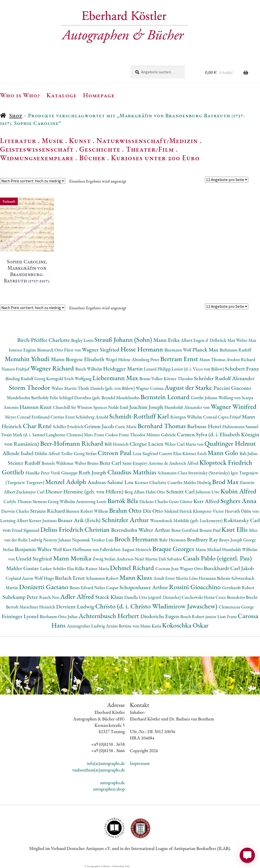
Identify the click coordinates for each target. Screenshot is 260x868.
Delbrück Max (223, 340)
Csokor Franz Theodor (126, 435)
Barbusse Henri (205, 426)
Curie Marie (126, 427)
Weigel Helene (119, 359)
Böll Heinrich (117, 444)
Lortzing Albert (15, 520)
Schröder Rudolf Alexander (224, 378)
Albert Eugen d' (195, 340)
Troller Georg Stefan (79, 453)
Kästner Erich (195, 453)
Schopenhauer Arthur (144, 587)
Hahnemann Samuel (240, 427)
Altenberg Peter (146, 359)
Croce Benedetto (231, 597)
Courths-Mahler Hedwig (190, 482)
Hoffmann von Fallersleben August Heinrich (112, 549)
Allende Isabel (19, 453)
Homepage (99, 95)
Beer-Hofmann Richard (72, 443)
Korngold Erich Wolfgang (69, 379)
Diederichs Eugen (160, 616)
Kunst (80, 140)
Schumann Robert (103, 578)
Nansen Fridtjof (16, 369)
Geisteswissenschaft (37, 149)
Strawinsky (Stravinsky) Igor (214, 473)
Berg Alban (135, 492)
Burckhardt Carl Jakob (229, 568)
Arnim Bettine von (123, 626)
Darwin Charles (16, 511)
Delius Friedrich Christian (76, 529)
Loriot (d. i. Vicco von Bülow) (198, 369)
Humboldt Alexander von (187, 407)
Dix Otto (154, 511)
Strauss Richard (48, 511)
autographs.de (112, 783)
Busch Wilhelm (89, 369)
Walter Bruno (87, 463)
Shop (16, 115)
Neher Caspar (107, 588)
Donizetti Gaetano (44, 587)
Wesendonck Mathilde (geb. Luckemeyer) (187, 520)
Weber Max (246, 340)
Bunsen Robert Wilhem (87, 511)
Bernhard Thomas (162, 426)
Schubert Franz (242, 369)
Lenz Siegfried (146, 453)
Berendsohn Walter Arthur (141, 530)
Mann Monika (73, 558)
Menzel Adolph (66, 482)
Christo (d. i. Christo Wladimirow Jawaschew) (157, 606)
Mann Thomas (213, 359)
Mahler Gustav (23, 568)
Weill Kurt (63, 549)
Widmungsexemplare (37, 158)
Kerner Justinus (43, 520)
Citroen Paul (115, 453)
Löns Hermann (203, 578)
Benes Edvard (82, 588)
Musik (53, 140)
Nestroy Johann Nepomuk (67, 540)
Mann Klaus (136, 577)
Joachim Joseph (147, 407)
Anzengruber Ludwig (86, 626)
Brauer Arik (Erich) (80, 520)
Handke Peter (38, 473)
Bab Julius (248, 453)
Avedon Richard (241, 359)
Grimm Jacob (100, 426)
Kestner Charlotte (151, 482)
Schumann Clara (173, 473)
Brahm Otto (126, 510)
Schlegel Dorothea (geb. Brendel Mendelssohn (100, 398)
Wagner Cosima (150, 388)
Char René (38, 426)
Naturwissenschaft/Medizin (147, 140)
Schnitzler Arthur (126, 520)
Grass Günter (181, 501)
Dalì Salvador (171, 559)
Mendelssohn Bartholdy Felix (33, 398)
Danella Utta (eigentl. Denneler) (153, 597)
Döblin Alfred (48, 453)
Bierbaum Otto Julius (59, 616)
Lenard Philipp (158, 369)
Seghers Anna (238, 501)
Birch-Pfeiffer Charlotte (44, 340)
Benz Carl (111, 463)
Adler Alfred (78, 596)
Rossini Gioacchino (196, 587)
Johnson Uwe (208, 492)
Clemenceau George (237, 607)
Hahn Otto (156, 492)
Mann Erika (167, 340)
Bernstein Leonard (166, 397)
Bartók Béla (123, 501)
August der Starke (189, 387)
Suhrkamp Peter (21, 597)
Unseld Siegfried (34, 559)
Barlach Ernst (70, 578)
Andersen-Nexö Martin (137, 559)
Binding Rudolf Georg (26, 379)
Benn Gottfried (185, 530)
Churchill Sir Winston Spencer (80, 407)
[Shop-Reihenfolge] (33, 181)
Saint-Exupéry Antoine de (146, 463)
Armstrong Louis (92, 501)
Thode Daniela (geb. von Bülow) (107, 388)
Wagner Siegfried (101, 350)
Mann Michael (209, 549)
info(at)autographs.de (106, 763)
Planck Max (206, 350)
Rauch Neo (50, 597)
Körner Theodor (179, 379)
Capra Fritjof (230, 417)
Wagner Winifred (233, 406)
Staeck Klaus (110, 597)
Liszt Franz (228, 616)
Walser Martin (65, 388)
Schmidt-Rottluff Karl (140, 416)
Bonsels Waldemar (58, 463)
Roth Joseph (93, 472)
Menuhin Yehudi (28, 359)
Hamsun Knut (36, 407)
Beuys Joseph (231, 540)
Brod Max (226, 482)
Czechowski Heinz (199, 597)
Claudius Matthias (133, 472)
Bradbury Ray (203, 540)
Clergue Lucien (147, 444)
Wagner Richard (53, 368)
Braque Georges (174, 549)
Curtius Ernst (63, 417)
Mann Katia (151, 626)
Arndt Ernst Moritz (171, 578)
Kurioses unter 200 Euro (155, 158)
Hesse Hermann (143, 349)
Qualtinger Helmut (230, 443)
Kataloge (62, 95)
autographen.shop (109, 789)
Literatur (18, 140)
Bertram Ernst (180, 359)
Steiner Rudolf (25, 463)
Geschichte (100, 149)
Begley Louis (83, 340)
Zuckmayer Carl (31, 492)
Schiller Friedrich (69, 427)
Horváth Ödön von (242, 511)
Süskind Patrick (179, 511)
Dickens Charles (154, 501)
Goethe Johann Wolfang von (216, 398)
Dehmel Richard (133, 568)
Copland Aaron (20, 578)
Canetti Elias (171, 453)
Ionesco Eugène (23, 350)
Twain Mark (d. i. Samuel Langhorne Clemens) (42, 435)
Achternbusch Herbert (110, 616)
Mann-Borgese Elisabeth (78, 359)
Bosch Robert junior (199, 616)
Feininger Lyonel (21, 616)
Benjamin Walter (34, 549)
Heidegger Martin (123, 369)
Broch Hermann (137, 539)
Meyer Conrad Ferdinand (28, 417)
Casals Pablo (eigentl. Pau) (217, 558)
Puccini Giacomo (232, 388)
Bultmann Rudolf (235, 350)
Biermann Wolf (178, 350)
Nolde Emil (119, 407)
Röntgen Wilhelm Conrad (194, 417)
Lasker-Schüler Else (58, 568)
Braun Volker (152, 379)
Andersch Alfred (184, 463)
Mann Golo (224, 453)
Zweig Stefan (104, 559)
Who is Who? (20, 95)
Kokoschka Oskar (185, 625)
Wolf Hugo (45, 578)
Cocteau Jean (167, 568)
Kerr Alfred (207, 501)
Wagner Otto (192, 568)
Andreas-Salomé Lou (111, 482)
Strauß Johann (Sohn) (124, 339)
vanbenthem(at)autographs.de (99, 770)
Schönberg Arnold (92, 417)
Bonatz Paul (210, 530)
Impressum (140, 763)
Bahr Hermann (173, 540)
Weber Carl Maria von (184, 444)
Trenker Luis (103, 540)
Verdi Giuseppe (65, 473)
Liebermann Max (116, 378)
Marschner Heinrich (38, 607)
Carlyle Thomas (18, 501)
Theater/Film (150, 149)
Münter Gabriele (161, 435)
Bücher (92, 158)
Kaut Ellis (235, 529)
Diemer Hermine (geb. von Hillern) (85, 492)
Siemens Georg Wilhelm (54, 501)
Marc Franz (95, 435)
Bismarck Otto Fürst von (59, 350)
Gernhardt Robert (238, 588)
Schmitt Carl (181, 492)
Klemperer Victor (209, 511)
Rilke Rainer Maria (92, 568)
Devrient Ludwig (76, 607)
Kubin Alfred (239, 491)
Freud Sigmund (26, 530)
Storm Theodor (30, 387)
